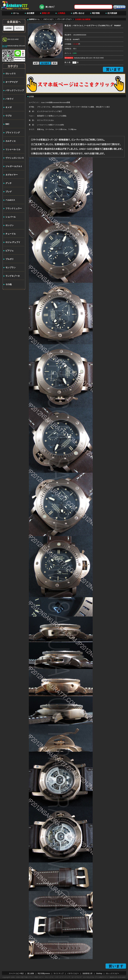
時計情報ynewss (44, 973)
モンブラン (11, 267)
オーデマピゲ (12, 82)
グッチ (9, 183)
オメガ (9, 107)
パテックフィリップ (15, 90)
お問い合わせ (79, 13)
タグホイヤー (12, 175)
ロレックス (11, 74)
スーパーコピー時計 (16, 973)
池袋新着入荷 (87, 973)
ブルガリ (10, 259)
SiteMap (99, 973)
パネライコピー (73, 973)
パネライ (10, 99)
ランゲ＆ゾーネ (13, 276)
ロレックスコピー (112, 973)
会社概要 (31, 13)
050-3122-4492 (13, 39)
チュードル (11, 234)
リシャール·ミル (13, 149)
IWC (7, 124)
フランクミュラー (14, 208)
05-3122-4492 (99, 58)
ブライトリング (13, 133)
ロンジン (10, 225)
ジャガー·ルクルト (14, 166)
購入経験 (31, 973)
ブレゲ (9, 192)
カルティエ (11, 141)
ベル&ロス (10, 200)
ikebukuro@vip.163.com (16, 46)
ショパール (11, 217)
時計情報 (96, 13)
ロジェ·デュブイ (13, 242)
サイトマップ (59, 973)
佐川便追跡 (112, 13)
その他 (9, 284)
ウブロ (9, 116)
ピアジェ (10, 251)
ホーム (16, 13)
